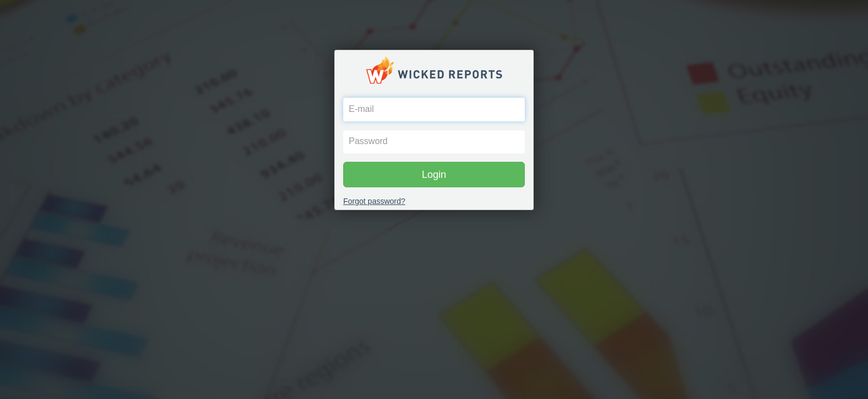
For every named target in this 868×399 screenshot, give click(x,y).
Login (434, 175)
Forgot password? (374, 201)
